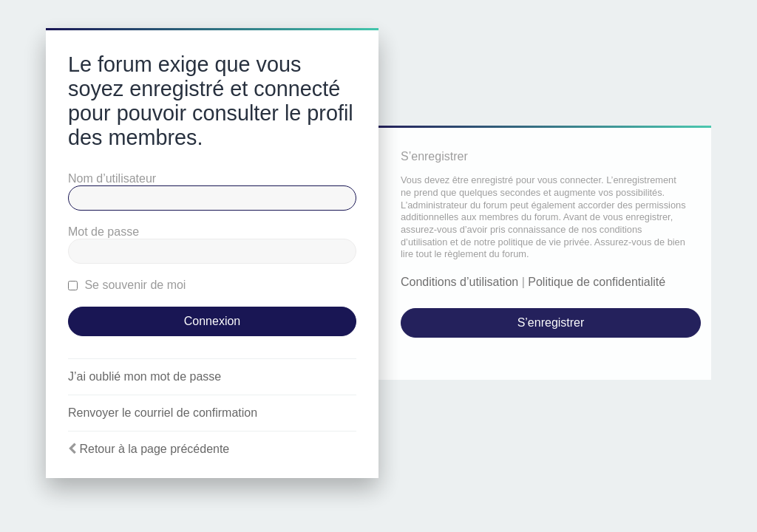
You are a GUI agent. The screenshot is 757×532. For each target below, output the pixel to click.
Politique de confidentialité (597, 282)
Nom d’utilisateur (112, 178)
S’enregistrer (551, 323)
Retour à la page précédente (154, 449)
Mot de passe (103, 232)
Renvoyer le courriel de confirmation (163, 413)
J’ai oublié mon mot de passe (145, 376)
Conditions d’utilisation (459, 282)
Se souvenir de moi (127, 285)
